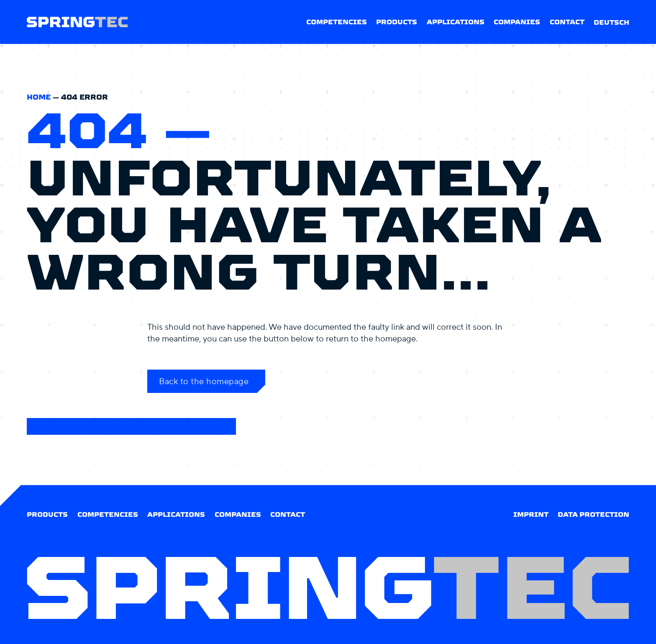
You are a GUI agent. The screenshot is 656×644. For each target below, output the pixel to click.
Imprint (531, 514)
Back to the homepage (204, 381)
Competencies (337, 22)
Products (397, 22)
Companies (517, 22)
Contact (567, 22)
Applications (456, 22)
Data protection (593, 514)
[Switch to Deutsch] (611, 22)
